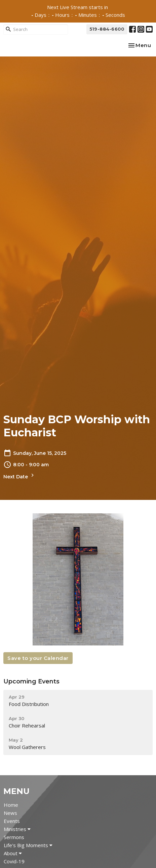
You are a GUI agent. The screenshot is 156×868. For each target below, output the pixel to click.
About (13, 853)
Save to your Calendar (38, 658)
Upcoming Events (31, 681)
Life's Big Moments (28, 845)
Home (11, 805)
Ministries (17, 829)
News (10, 813)
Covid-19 (14, 861)
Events (12, 821)
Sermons (14, 837)
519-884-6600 (107, 29)
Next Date (19, 476)
